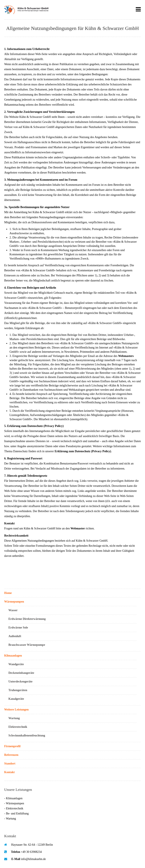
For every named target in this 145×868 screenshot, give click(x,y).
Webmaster (78, 528)
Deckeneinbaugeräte (21, 673)
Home (8, 593)
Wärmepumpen (14, 602)
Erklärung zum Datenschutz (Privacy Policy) (83, 451)
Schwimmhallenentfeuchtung (27, 735)
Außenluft (15, 636)
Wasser (13, 610)
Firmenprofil (12, 746)
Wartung (14, 718)
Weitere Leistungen (16, 710)
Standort (10, 764)
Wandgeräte (16, 664)
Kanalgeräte (16, 699)
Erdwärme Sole (18, 628)
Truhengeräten (18, 690)
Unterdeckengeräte (20, 682)
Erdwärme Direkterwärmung (27, 619)
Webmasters (126, 356)
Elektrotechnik (18, 727)
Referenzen (11, 755)
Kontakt (9, 772)
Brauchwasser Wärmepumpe (27, 645)
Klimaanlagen (13, 656)
